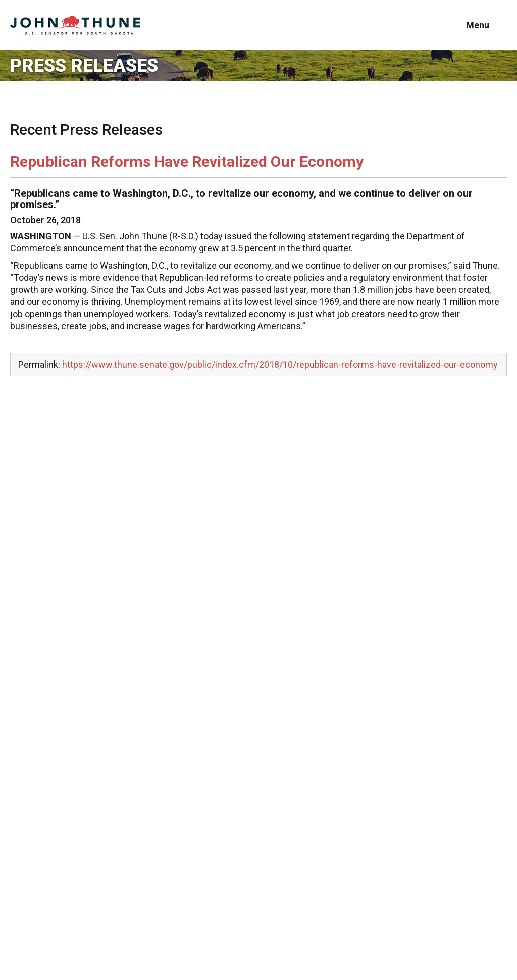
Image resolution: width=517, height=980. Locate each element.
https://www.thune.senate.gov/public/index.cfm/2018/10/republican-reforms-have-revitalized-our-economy (280, 364)
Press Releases (84, 66)
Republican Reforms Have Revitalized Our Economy (187, 161)
